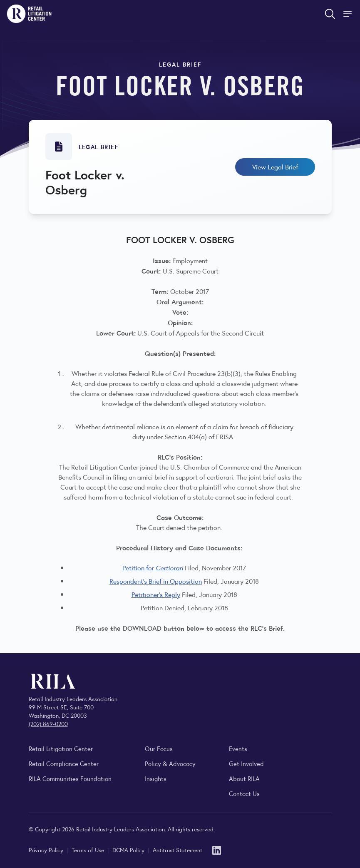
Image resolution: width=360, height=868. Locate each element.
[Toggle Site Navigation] (348, 14)
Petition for (154, 568)
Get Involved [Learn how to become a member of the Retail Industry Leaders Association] (246, 763)
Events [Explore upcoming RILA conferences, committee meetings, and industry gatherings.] (238, 748)
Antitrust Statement (178, 850)
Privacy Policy (47, 850)
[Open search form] (330, 14)
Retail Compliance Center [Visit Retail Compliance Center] (64, 763)
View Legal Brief (275, 167)
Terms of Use (89, 850)
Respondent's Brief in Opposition (156, 581)
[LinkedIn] (217, 849)
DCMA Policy (129, 850)
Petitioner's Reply (156, 594)
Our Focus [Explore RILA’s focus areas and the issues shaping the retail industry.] (159, 748)
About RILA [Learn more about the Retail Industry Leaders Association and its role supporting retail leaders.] (244, 778)
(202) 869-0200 (48, 724)
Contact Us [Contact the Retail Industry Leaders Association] (244, 793)
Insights (156, 778)
